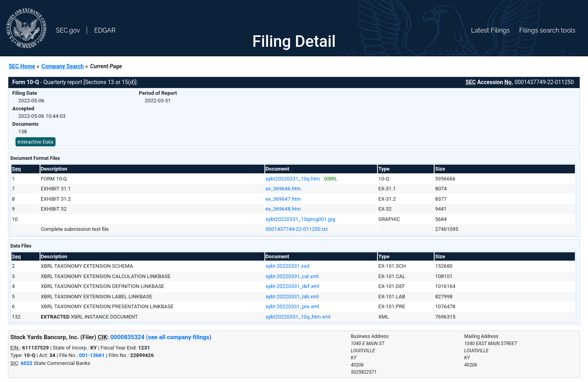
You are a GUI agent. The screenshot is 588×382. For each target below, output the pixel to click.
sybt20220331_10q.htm (293, 179)
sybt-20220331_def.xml (293, 286)
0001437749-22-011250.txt (297, 229)
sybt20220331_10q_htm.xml (298, 317)
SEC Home (22, 66)
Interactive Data (35, 142)
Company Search (63, 66)
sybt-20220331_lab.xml (292, 297)
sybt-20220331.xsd (287, 266)
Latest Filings (490, 30)
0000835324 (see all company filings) (161, 337)
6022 (27, 363)
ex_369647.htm (283, 199)
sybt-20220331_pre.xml (292, 306)
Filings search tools (547, 30)
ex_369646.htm (283, 189)
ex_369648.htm (283, 209)
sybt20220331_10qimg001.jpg (301, 219)
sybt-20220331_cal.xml (292, 276)
